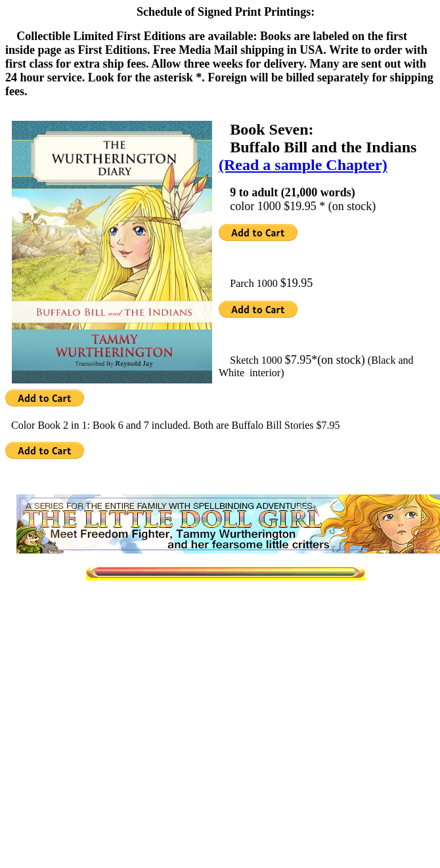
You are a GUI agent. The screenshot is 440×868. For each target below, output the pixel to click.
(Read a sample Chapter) (303, 165)
